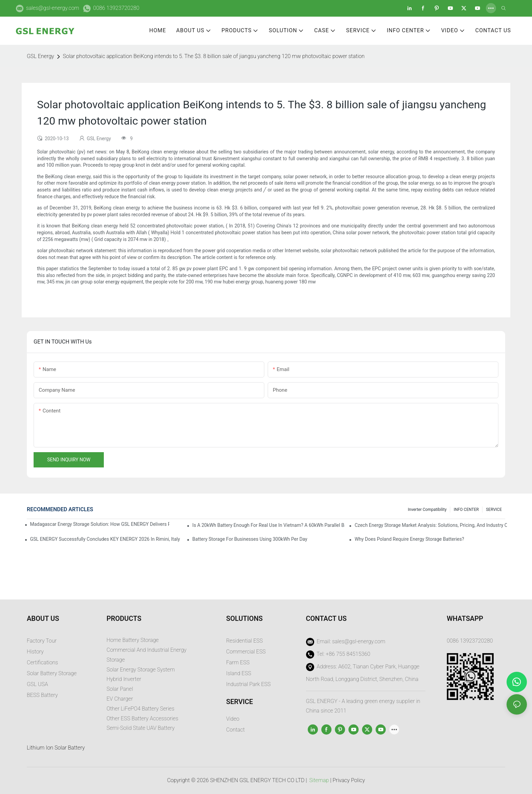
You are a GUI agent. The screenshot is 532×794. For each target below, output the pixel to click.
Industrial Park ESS (249, 684)
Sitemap (319, 780)
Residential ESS (245, 641)
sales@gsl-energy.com (53, 8)
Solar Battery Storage (52, 673)
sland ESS (239, 673)
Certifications (42, 662)
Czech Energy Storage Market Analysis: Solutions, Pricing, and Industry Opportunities (431, 525)
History (35, 652)
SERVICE (494, 510)
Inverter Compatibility (427, 510)
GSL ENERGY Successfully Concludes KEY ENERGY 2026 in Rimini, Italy (105, 539)
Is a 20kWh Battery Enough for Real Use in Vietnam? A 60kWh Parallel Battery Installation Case (269, 525)
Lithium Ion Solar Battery (56, 748)
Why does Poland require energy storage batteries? (409, 539)
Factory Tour (42, 641)
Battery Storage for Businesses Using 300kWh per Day (250, 539)
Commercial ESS (246, 652)
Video (233, 719)
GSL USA (38, 684)
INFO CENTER (466, 510)
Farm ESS (238, 662)
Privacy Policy (349, 780)
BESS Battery (42, 695)
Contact (236, 730)
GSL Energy (40, 56)
